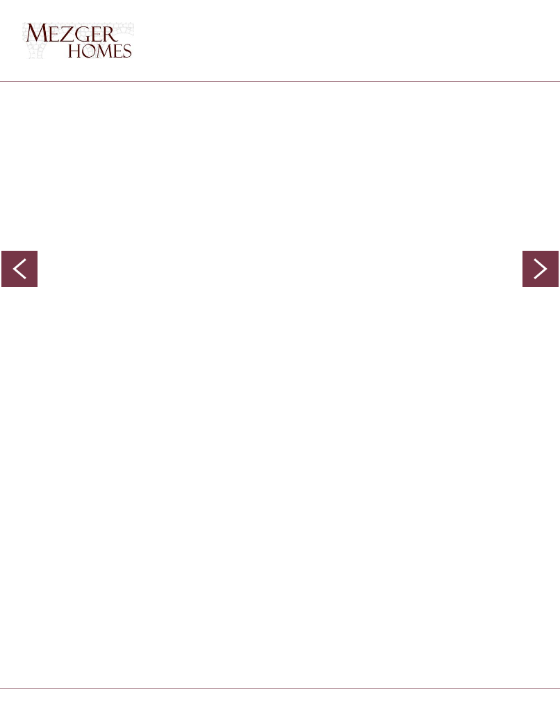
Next (541, 269)
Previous (19, 269)
